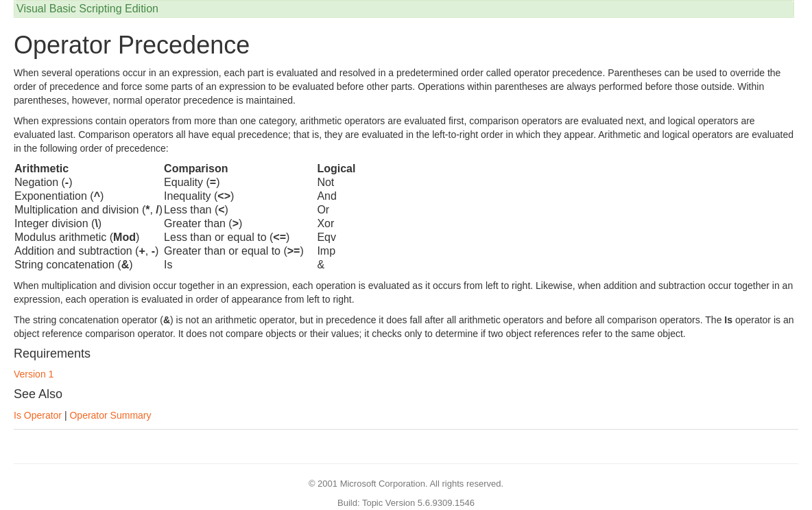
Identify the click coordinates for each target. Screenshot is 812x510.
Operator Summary (110, 415)
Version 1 (34, 374)
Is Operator (38, 415)
